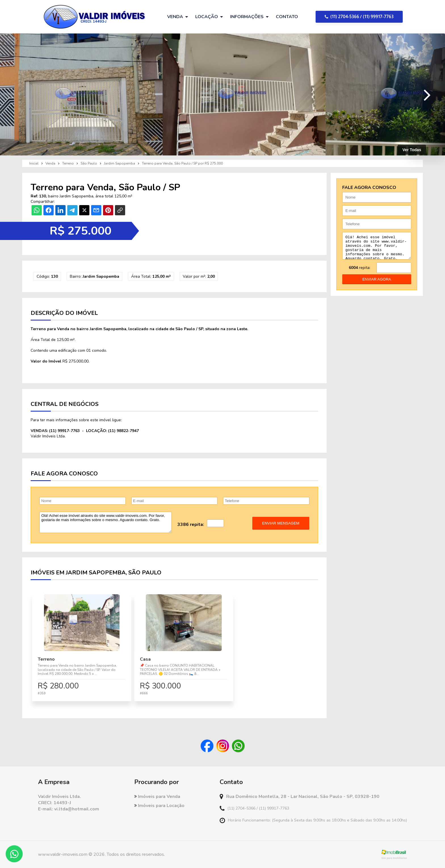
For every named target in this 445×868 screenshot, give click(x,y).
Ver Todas (412, 150)
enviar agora (377, 284)
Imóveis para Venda (157, 797)
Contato (287, 17)
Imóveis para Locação (159, 806)
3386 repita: (191, 524)
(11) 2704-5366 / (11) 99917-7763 (359, 17)
